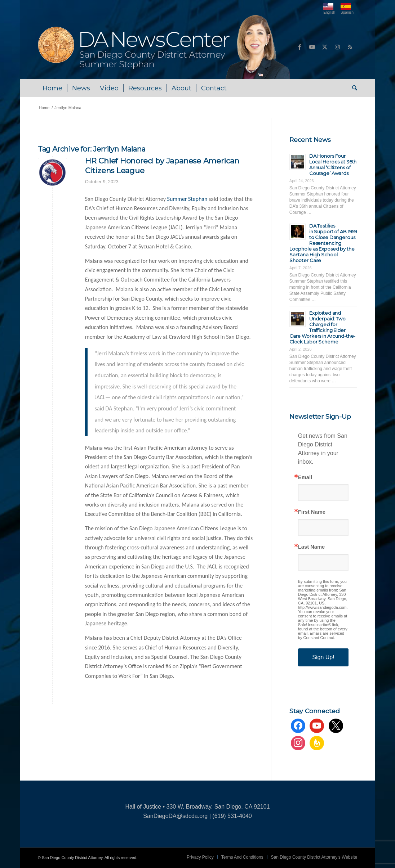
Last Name (311, 547)
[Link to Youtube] (312, 47)
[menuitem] (52, 88)
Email (305, 478)
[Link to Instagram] (337, 47)
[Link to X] (325, 47)
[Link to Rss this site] (350, 47)
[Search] (352, 88)
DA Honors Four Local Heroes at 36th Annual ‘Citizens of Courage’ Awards (333, 165)
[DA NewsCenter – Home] (165, 47)
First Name (312, 512)
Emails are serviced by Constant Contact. (321, 635)
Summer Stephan (187, 199)
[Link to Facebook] (299, 47)
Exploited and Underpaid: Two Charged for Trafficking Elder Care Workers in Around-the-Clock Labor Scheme (323, 327)
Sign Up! (323, 657)
